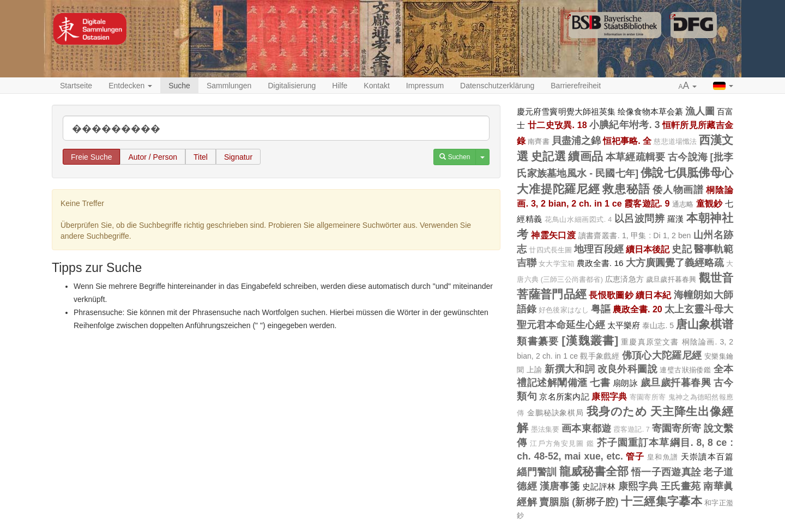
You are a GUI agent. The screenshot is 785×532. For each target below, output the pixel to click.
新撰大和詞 (570, 369)
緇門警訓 (537, 472)
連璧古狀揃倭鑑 (685, 370)
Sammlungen (229, 86)
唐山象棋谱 (705, 324)
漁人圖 (700, 111)
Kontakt (376, 86)
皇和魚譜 (663, 457)
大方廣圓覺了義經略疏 (675, 263)
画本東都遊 (586, 428)
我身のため (617, 411)
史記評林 (599, 486)
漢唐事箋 (560, 486)
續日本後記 (648, 249)
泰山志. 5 (658, 325)
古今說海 (688, 157)
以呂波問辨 (640, 219)
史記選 (548, 156)
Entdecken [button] (130, 86)
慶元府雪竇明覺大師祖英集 (566, 111)
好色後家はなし (563, 310)
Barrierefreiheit (576, 86)
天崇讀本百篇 (707, 457)
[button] (688, 86)
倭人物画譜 (678, 190)
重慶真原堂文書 (650, 342)
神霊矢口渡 (553, 235)
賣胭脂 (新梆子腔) (579, 502)
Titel (201, 157)
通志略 (683, 204)
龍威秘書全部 (594, 471)
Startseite (76, 86)
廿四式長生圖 (550, 250)
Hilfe (340, 86)
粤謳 (601, 309)
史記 (681, 249)
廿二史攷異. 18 (557, 125)
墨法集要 (545, 430)
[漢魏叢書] (590, 340)
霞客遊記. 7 (632, 430)
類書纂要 (538, 341)
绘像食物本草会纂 (650, 111)
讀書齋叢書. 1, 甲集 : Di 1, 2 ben (635, 235)
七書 (600, 383)
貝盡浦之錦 (576, 141)
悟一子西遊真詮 (666, 472)
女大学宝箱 (556, 264)
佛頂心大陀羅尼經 (662, 355)
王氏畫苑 (681, 486)
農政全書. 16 (600, 263)
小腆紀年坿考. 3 (625, 125)
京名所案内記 (564, 397)
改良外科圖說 (628, 369)
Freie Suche (91, 157)
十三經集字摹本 (662, 501)
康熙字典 (609, 396)
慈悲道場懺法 (675, 142)
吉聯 (527, 263)
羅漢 (676, 219)
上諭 (535, 370)
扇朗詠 (626, 383)
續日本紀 (653, 295)
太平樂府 (624, 325)
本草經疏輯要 (636, 157)
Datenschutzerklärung (497, 86)
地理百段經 (599, 249)
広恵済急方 (624, 279)
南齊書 (538, 141)
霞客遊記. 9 (647, 203)
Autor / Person (153, 157)
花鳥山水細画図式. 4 (578, 220)
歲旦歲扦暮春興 (671, 279)
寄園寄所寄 (648, 397)
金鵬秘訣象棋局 (555, 413)
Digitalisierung (292, 86)
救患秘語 (626, 189)
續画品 (585, 156)
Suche (179, 86)
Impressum (425, 86)
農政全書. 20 (638, 309)
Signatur (238, 157)
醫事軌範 (714, 249)
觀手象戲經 (600, 356)
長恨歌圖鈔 (611, 295)
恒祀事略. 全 (627, 141)
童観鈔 (709, 203)
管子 (635, 456)
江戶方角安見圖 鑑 (562, 444)
